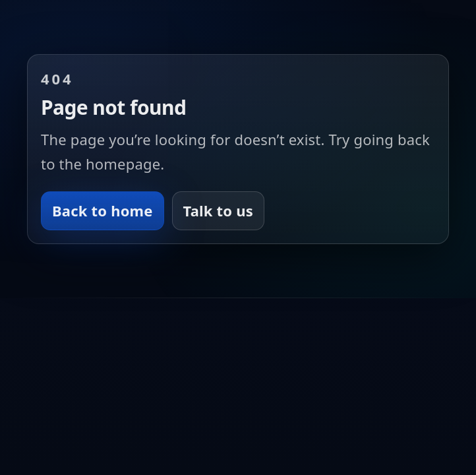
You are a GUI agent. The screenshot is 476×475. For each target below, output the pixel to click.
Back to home (103, 210)
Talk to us (218, 210)
